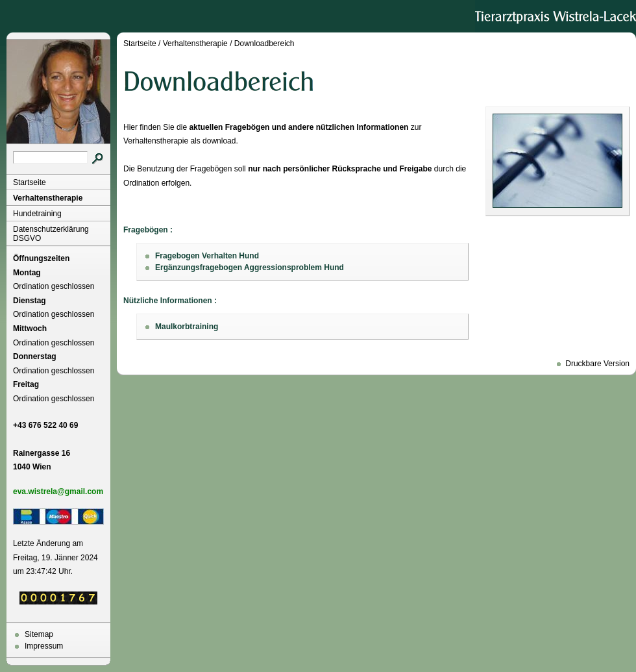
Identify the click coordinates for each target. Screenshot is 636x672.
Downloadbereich (264, 44)
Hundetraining (37, 214)
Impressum (44, 646)
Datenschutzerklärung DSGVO (51, 234)
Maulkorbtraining (187, 327)
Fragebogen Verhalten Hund (207, 256)
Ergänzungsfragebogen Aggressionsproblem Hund (250, 268)
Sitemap (39, 634)
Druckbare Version (597, 364)
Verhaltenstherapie (48, 198)
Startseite (30, 182)
